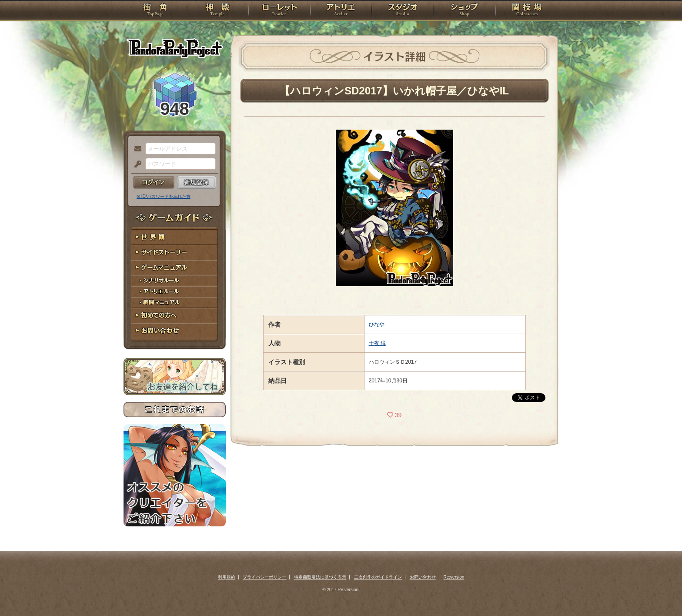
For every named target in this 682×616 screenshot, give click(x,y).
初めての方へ (175, 316)
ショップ (465, 11)
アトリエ (341, 11)
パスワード (136, 164)
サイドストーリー (175, 253)
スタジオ (403, 11)
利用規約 (227, 577)
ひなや (377, 325)
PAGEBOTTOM (660, 592)
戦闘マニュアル (175, 303)
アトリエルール (175, 292)
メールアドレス (136, 149)
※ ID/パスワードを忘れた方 (164, 196)
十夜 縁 (377, 343)
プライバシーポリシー (264, 577)
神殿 (217, 11)
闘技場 (527, 11)
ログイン (154, 182)
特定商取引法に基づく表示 (320, 577)
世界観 (175, 237)
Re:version (454, 577)
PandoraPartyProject (175, 48)
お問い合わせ (175, 331)
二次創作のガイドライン (378, 577)
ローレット (279, 11)
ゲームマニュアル (175, 268)
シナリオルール (175, 281)
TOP (155, 11)
